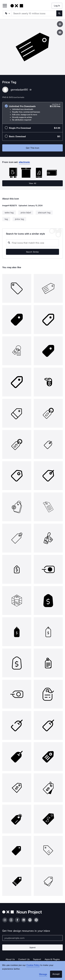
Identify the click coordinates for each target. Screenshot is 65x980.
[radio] (32, 113)
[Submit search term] (59, 13)
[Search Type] (7, 13)
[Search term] (34, 13)
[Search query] (32, 243)
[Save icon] (60, 24)
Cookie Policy (33, 965)
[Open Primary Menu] (5, 6)
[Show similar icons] (60, 32)
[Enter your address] (32, 938)
